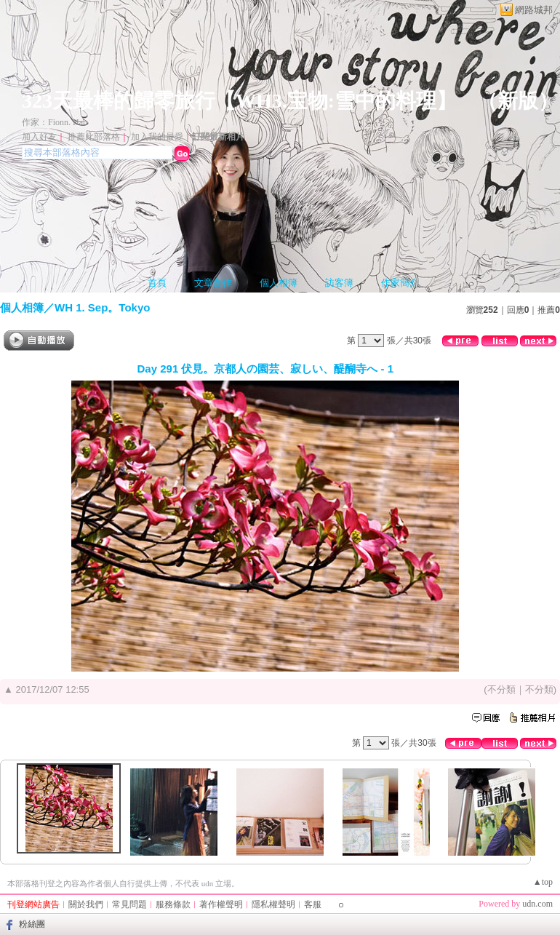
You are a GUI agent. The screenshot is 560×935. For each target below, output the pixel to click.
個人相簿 (279, 283)
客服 (313, 904)
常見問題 (129, 904)
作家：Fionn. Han (55, 122)
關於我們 (86, 904)
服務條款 (173, 904)
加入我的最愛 (157, 137)
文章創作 (213, 283)
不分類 (501, 689)
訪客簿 (339, 283)
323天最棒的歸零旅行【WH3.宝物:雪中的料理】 (239, 101)
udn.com (537, 904)
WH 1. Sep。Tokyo (102, 307)
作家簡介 (400, 283)
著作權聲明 (221, 904)
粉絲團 (32, 924)
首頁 (157, 283)
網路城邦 (534, 10)
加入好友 (39, 137)
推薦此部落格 (94, 137)
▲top (543, 882)
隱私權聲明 (273, 904)
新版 (518, 101)
